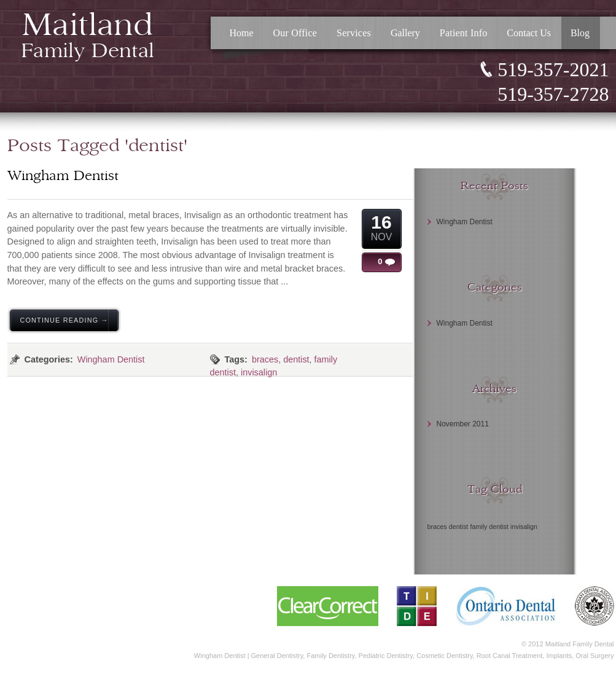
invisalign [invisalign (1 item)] (524, 527)
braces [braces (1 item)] (437, 527)
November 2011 (463, 424)
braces (265, 359)
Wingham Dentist (111, 359)
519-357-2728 (553, 94)
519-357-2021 (553, 69)
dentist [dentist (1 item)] (458, 527)
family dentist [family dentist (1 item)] (489, 527)
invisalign (259, 372)
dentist (296, 359)
